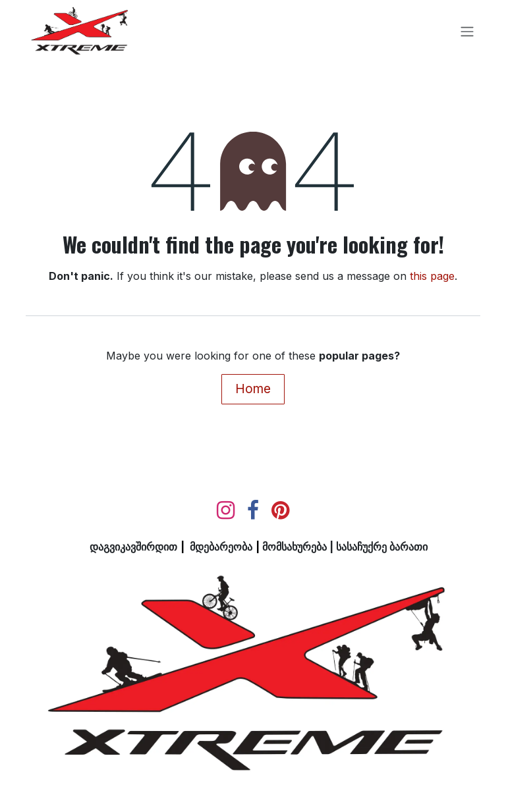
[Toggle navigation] (467, 32)
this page (432, 276)
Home (253, 389)
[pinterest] (280, 510)
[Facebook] (253, 510)
